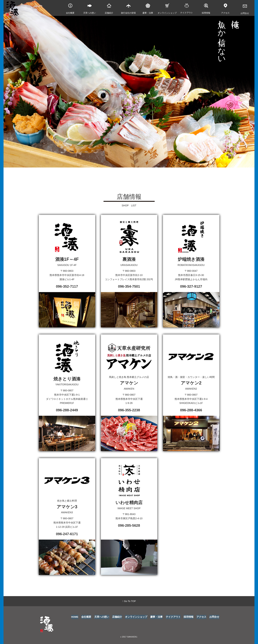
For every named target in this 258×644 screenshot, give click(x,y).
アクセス (201, 617)
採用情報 (189, 617)
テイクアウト (173, 617)
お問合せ (214, 617)
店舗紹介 (117, 617)
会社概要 (87, 617)
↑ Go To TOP (129, 601)
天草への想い (102, 617)
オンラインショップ (136, 617)
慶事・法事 (157, 617)
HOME (75, 617)
